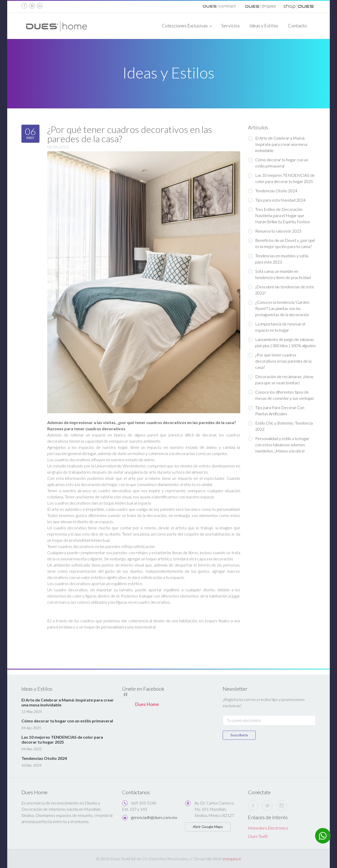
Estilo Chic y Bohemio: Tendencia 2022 (280, 426)
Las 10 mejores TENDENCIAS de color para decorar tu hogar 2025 (281, 178)
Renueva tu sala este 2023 (275, 231)
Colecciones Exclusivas (187, 26)
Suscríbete (239, 735)
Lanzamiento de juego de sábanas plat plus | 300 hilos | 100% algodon (282, 342)
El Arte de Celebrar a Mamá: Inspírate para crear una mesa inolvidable (278, 144)
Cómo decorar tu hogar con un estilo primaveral (278, 163)
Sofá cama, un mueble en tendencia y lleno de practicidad (279, 274)
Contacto (297, 26)
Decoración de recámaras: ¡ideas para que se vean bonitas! (281, 380)
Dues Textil (258, 836)
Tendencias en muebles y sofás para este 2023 (278, 259)
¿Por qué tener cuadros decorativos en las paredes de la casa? (280, 361)
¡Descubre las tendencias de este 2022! (281, 290)
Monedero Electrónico (268, 828)
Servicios (231, 26)
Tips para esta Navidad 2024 (277, 200)
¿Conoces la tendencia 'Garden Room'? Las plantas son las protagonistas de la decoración (279, 308)
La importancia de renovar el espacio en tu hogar (277, 327)
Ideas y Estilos (264, 26)
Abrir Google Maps (208, 827)
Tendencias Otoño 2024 (273, 191)
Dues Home (147, 704)
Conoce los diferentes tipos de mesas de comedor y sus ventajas (281, 395)
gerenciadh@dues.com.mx (154, 817)
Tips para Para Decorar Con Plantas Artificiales (276, 411)
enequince (232, 859)
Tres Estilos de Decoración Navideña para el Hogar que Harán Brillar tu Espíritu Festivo (279, 215)
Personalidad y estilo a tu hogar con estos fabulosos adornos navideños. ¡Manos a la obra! (279, 445)
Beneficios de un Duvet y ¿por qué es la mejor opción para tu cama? (282, 243)
